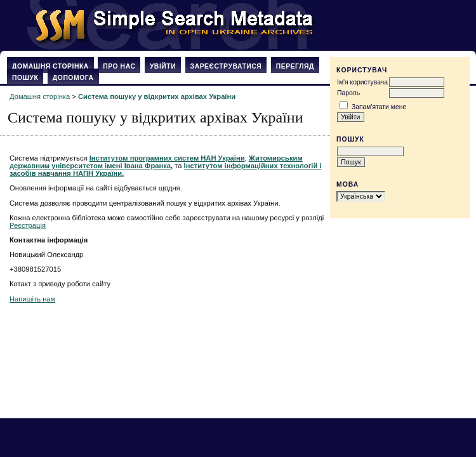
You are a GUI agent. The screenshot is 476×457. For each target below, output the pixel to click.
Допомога (73, 78)
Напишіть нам (32, 299)
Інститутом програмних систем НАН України (167, 158)
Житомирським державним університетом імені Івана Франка (156, 162)
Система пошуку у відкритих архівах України (157, 96)
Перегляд (295, 66)
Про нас (119, 66)
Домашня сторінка (50, 66)
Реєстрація (28, 225)
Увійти (163, 66)
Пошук (25, 78)
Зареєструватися (226, 66)
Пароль (348, 93)
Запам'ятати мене (379, 107)
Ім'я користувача (362, 82)
